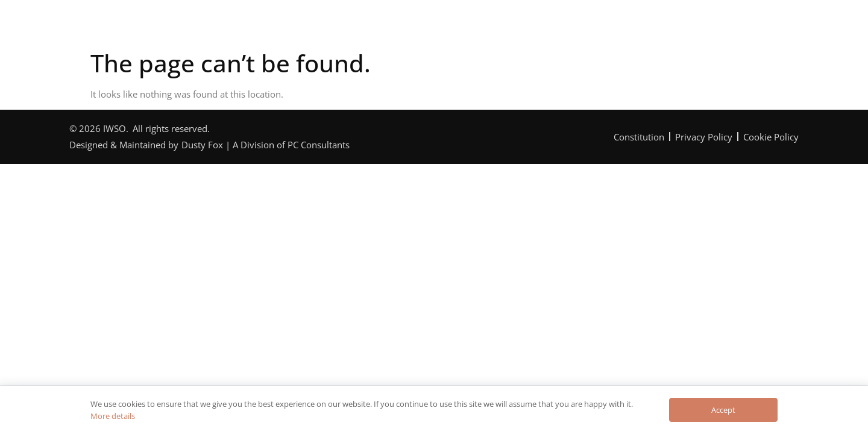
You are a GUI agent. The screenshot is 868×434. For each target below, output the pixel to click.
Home (209, 27)
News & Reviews (569, 27)
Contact (656, 27)
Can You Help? (468, 27)
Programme (378, 27)
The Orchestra (287, 27)
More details (113, 416)
